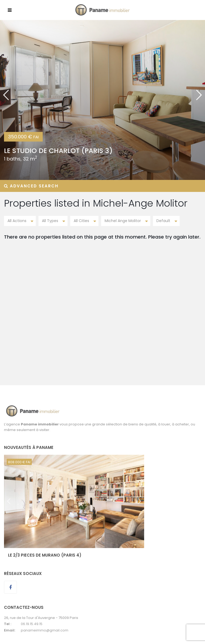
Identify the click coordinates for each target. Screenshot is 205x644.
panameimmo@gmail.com (45, 630)
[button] (6, 100)
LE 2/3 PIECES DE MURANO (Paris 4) (45, 555)
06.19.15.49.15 (32, 624)
